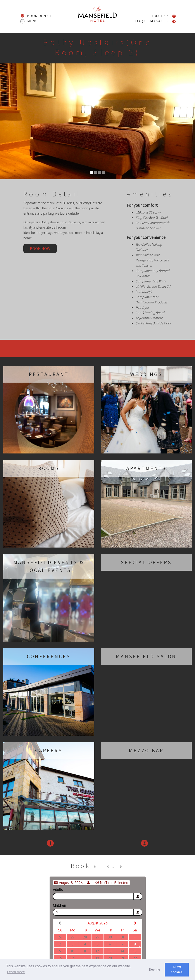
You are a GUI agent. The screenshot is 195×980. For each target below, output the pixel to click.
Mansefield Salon (146, 656)
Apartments (146, 468)
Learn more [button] (16, 972)
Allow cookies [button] (177, 969)
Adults (58, 890)
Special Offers (146, 562)
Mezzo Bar (146, 750)
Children (59, 905)
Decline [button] (154, 969)
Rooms (49, 468)
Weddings (146, 374)
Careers (49, 750)
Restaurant (49, 374)
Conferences (49, 656)
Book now (40, 248)
